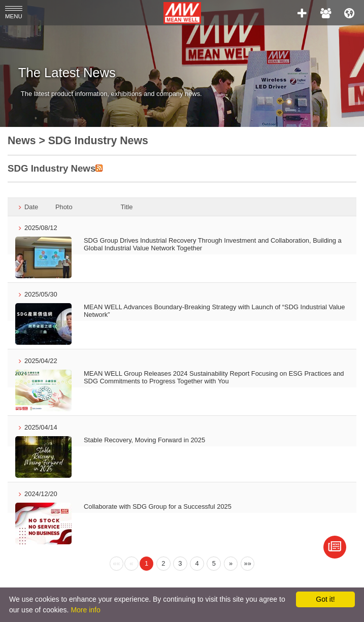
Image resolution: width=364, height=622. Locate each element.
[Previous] (117, 564)
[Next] (231, 564)
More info (85, 610)
